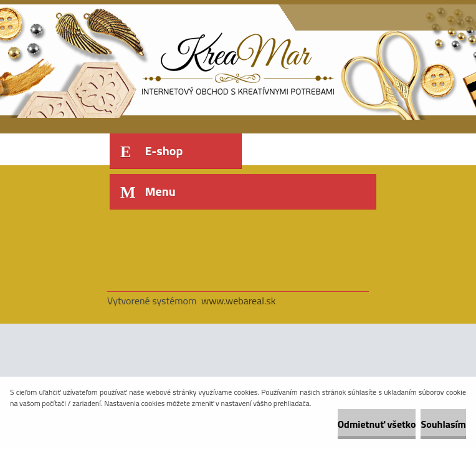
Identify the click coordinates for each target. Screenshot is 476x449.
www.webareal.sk (239, 301)
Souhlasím (443, 424)
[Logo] (193, 60)
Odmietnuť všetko (377, 424)
